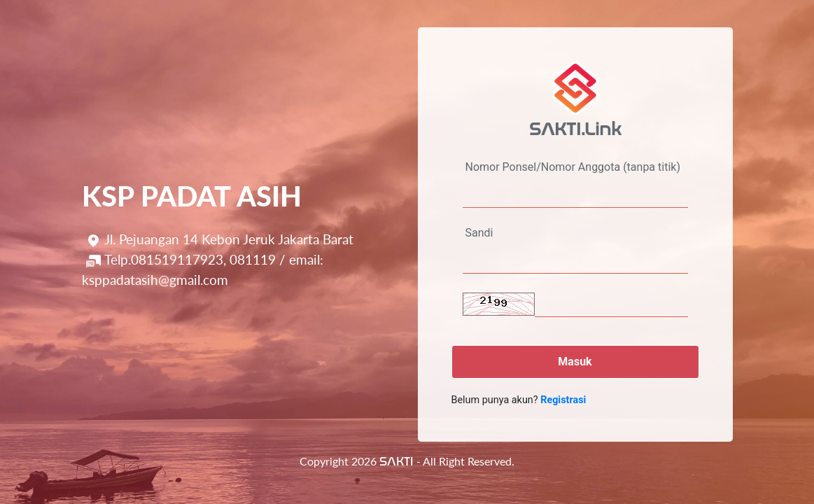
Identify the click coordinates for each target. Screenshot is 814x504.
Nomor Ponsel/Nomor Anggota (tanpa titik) (573, 167)
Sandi (479, 233)
